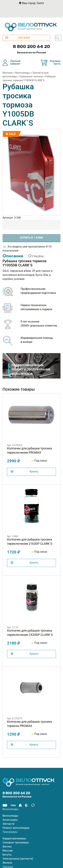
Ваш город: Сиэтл (33, 3)
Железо (7, 863)
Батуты (7, 855)
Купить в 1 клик (32, 238)
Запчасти (8, 824)
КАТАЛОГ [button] (18, 38)
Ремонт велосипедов (16, 828)
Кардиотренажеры (14, 838)
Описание (13, 256)
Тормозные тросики (31, 76)
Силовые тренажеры (16, 842)
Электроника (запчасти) (18, 859)
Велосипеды (23, 73)
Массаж (8, 851)
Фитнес (7, 847)
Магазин (8, 73)
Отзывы (36, 256)
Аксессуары (10, 820)
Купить (34, 472)
